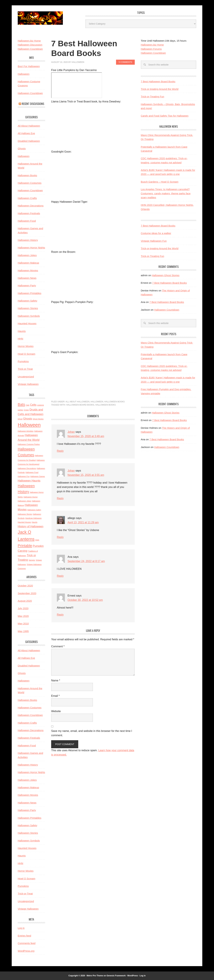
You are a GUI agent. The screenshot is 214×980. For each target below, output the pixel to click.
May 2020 (23, 616)
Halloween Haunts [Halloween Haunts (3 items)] (29, 481)
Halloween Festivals (29, 213)
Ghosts (22, 148)
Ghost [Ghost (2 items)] (20, 419)
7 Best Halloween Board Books (158, 81)
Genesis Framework (116, 976)
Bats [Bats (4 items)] (21, 404)
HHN (20, 339)
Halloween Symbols (29, 316)
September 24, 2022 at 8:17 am (86, 561)
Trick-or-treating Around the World (160, 89)
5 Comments (125, 62)
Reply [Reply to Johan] (60, 451)
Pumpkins (23, 361)
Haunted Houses (27, 323)
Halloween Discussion (30, 45)
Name (56, 680)
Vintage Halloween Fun (154, 241)
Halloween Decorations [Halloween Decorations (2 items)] (27, 468)
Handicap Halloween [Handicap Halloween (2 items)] (33, 518)
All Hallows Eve (26, 133)
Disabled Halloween (29, 141)
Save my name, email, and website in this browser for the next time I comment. (92, 733)
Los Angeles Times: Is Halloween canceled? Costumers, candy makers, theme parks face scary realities (166, 193)
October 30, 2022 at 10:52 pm (85, 600)
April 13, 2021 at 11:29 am (83, 522)
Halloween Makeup (28, 263)
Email (55, 696)
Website (56, 711)
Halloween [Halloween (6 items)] (29, 425)
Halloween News (27, 278)
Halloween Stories (28, 308)
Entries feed (24, 936)
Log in (21, 928)
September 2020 (27, 593)
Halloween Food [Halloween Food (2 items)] (32, 472)
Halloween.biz (40, 18)
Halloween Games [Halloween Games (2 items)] (38, 476)
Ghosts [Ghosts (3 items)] (28, 419)
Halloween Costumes (30, 183)
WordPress (133, 976)
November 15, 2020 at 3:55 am (86, 475)
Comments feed (27, 943)
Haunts (22, 331)
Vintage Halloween (28, 384)
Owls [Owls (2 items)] (37, 540)
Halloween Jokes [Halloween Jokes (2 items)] (24, 501)
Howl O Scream (26, 354)
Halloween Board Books (80, 405)
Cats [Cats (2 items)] (28, 405)
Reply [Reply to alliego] (60, 537)
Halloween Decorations (31, 206)
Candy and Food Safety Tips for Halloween (165, 116)
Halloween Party (27, 285)
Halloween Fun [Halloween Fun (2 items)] (24, 476)
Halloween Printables (30, 293)
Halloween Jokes (27, 255)
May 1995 (23, 631)
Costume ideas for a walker (156, 233)
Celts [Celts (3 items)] (33, 405)
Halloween (97, 402)
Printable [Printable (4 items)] (25, 546)
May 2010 (23, 624)
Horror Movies (26, 346)
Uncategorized (26, 377)
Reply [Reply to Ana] (60, 576)
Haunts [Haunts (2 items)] (35, 522)
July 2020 (23, 608)
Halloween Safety (28, 301)
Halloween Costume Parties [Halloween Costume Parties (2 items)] (29, 444)
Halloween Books (114, 402)
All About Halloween (77, 402)
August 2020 (25, 601)
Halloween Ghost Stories (166, 275)
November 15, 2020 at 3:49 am (86, 436)
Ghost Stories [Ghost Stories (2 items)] (38, 419)
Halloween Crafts (27, 198)
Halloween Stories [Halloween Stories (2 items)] (25, 514)
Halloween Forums (151, 49)
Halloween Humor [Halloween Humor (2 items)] (31, 497)
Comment (58, 646)
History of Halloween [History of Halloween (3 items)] (31, 526)
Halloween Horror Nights (31, 248)
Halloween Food (27, 221)
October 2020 (25, 586)
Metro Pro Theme (95, 976)
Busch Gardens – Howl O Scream (160, 182)
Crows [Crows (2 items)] (26, 410)
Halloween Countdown (153, 53)
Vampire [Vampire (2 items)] (32, 560)
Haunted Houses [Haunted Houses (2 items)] (24, 522)
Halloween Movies (28, 270)
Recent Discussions (33, 104)
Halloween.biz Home (152, 45)
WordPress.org (26, 951)
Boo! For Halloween (29, 66)
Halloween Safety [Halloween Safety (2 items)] (34, 510)
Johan (71, 432)
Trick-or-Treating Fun (152, 96)
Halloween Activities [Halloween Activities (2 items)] (26, 431)
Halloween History (28, 240)
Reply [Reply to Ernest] (60, 615)
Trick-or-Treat (25, 369)
